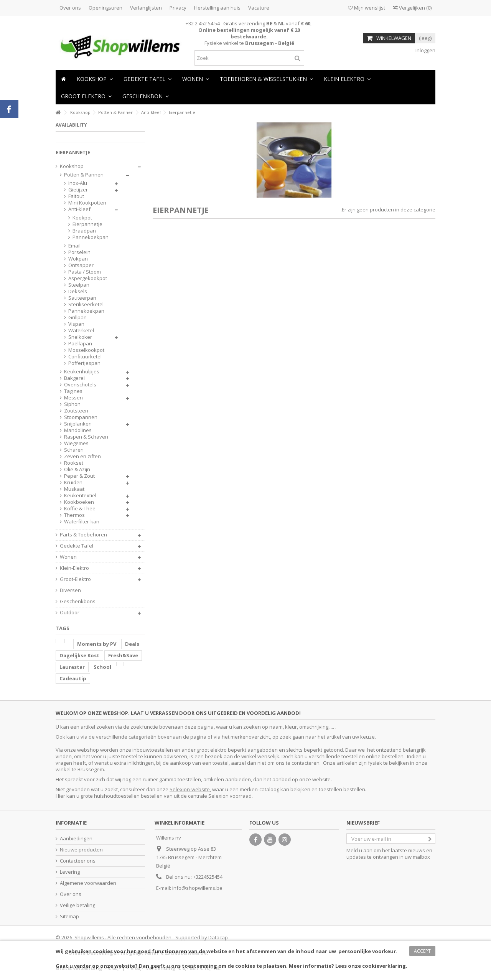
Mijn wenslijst (367, 8)
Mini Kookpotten (87, 203)
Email (74, 246)
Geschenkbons (78, 601)
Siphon (72, 404)
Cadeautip (73, 678)
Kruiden (73, 483)
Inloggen (425, 50)
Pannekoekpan (86, 237)
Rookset (74, 463)
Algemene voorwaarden (88, 883)
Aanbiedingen (76, 839)
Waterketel (81, 331)
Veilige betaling (77, 905)
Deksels (78, 291)
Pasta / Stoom (85, 272)
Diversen (70, 590)
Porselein (79, 252)
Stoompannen (81, 417)
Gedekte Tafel (77, 546)
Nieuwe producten (81, 850)
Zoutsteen (76, 411)
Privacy (178, 8)
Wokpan (78, 259)
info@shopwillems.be (197, 888)
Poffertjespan (84, 363)
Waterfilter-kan (82, 522)
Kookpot (82, 218)
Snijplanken (78, 424)
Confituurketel (85, 357)
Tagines (73, 391)
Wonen (68, 557)
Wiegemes (76, 443)
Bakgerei (74, 378)
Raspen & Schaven (86, 437)
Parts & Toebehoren (83, 535)
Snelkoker (80, 337)
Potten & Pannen (84, 175)
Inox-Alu (78, 183)
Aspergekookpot (88, 278)
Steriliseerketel (86, 304)
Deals (132, 644)
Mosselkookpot (86, 350)
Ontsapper (81, 265)
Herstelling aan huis (217, 8)
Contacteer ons (78, 861)
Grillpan (77, 318)
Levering (70, 872)
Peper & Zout (79, 476)
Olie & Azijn (77, 469)
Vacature (259, 8)
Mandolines (78, 430)
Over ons (70, 8)
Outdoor (70, 613)
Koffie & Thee (80, 509)
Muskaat (74, 489)
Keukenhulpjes (82, 372)
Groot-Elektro (75, 579)
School (102, 667)
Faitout (76, 196)
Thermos (74, 515)
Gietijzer (78, 190)
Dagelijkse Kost (79, 655)
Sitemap (69, 916)
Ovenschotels (80, 385)
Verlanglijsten (146, 8)
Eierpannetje (86, 224)
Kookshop (72, 166)
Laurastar (72, 667)
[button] (196, 78)
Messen (73, 398)
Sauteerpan (82, 298)
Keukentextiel (80, 496)
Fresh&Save (123, 655)
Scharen (74, 450)
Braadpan (84, 231)
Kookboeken (79, 502)
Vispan (76, 324)
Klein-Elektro (74, 568)
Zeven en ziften (82, 456)
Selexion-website (190, 789)
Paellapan (80, 344)
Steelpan (79, 285)
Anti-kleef (79, 209)
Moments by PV (97, 644)
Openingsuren (105, 8)
